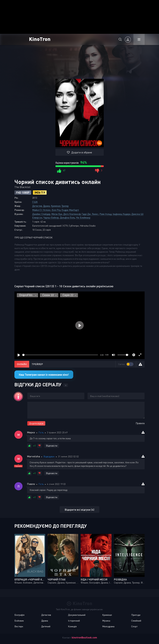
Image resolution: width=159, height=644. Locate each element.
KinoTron (40, 39)
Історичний (74, 621)
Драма (46, 206)
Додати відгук (36, 423)
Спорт (134, 626)
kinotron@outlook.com (84, 637)
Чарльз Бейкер (51, 218)
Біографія (19, 615)
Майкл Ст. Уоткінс (41, 210)
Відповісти (52, 446)
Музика (106, 621)
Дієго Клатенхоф (72, 214)
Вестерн (19, 626)
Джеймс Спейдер (41, 214)
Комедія (72, 626)
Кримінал (56, 206)
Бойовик (19, 621)
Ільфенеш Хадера (121, 214)
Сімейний (136, 621)
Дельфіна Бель (67, 218)
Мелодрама (108, 626)
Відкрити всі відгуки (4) (79, 510)
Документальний (77, 615)
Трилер (65, 206)
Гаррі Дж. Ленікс (90, 214)
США (35, 202)
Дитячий (46, 626)
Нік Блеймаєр (83, 218)
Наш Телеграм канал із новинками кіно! (44, 375)
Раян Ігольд (106, 214)
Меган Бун (57, 214)
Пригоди (136, 615)
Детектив (37, 206)
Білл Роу (56, 210)
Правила (140, 423)
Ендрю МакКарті (70, 210)
